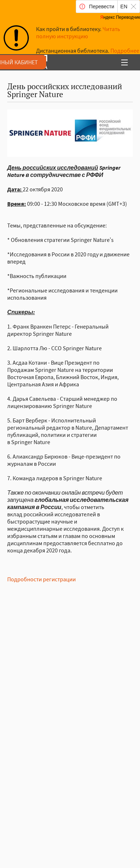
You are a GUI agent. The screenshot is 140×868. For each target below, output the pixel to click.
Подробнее (125, 51)
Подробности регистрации (41, 579)
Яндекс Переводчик (120, 17)
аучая (54, 63)
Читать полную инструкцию (78, 32)
